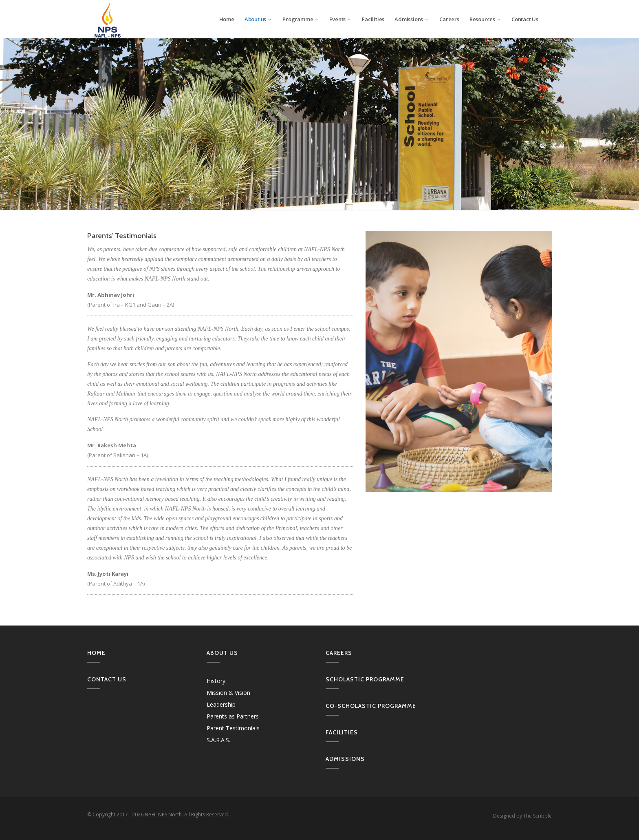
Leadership (221, 704)
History (216, 681)
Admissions (412, 19)
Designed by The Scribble (522, 816)
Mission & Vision (228, 693)
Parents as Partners (233, 716)
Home (227, 19)
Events (340, 19)
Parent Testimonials (233, 728)
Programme (301, 19)
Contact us (107, 679)
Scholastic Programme (365, 679)
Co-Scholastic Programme (371, 706)
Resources (485, 19)
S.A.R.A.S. (218, 740)
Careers (449, 19)
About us (258, 19)
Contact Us (525, 19)
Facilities (373, 19)
